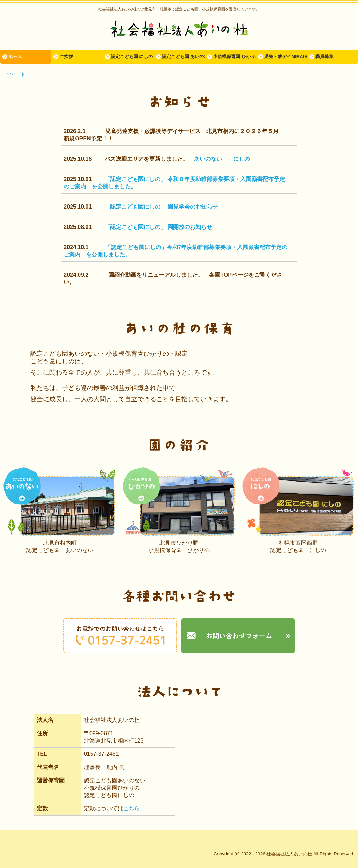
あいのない (208, 159)
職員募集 (324, 56)
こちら (131, 808)
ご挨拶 (66, 56)
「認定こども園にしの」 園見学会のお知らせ (161, 207)
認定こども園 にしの (132, 56)
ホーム (15, 56)
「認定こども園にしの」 (136, 179)
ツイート (16, 74)
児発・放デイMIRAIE (285, 56)
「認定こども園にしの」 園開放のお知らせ (158, 227)
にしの (242, 159)
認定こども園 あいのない (183, 56)
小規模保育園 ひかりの (234, 56)
